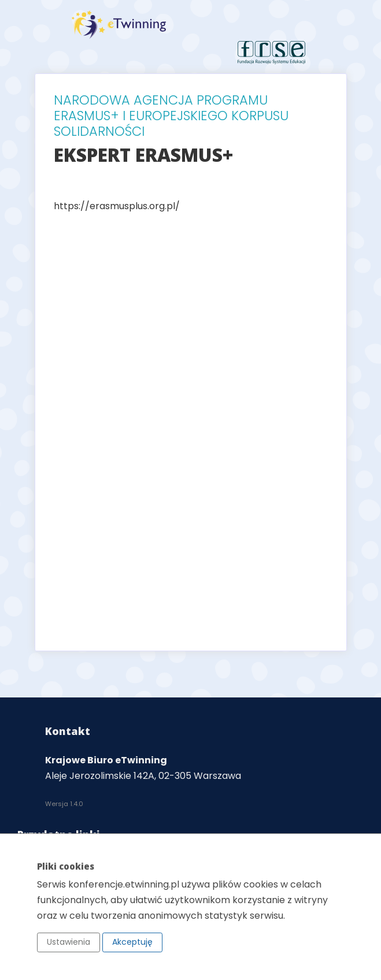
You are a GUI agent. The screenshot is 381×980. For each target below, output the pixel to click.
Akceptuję (132, 942)
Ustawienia (69, 942)
